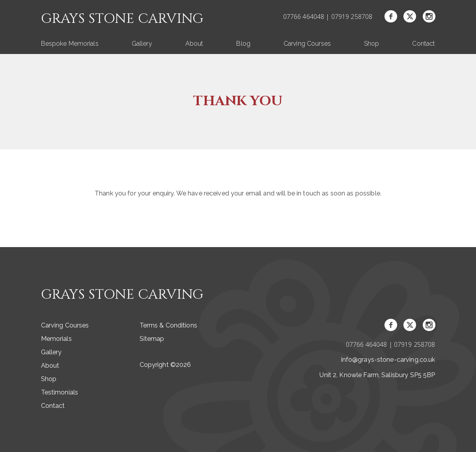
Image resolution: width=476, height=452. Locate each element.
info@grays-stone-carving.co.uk (388, 360)
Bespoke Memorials (70, 44)
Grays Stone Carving (122, 19)
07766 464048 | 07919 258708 (328, 17)
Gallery (142, 44)
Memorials (56, 339)
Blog (243, 44)
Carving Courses (307, 44)
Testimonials (60, 392)
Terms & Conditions (168, 325)
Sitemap (152, 339)
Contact (424, 44)
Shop (372, 44)
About (194, 44)
